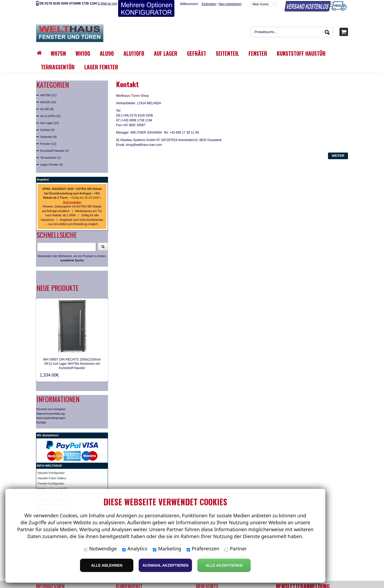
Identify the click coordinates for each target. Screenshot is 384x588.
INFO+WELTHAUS (49, 466)
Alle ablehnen (107, 565)
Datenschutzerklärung (50, 414)
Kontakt (41, 422)
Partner (236, 549)
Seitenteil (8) (49, 137)
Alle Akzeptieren (224, 565)
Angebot (43, 179)
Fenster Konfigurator (51, 483)
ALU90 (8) (47, 109)
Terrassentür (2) (51, 158)
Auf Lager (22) (50, 123)
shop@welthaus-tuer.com (144, 145)
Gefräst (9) (47, 130)
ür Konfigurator (55, 473)
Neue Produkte (58, 288)
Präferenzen (203, 549)
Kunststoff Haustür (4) (55, 151)
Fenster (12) (48, 144)
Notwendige (100, 549)
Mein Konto (261, 4)
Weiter (338, 156)
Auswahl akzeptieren (165, 565)
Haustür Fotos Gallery (52, 478)
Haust (41, 473)
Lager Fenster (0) (52, 165)
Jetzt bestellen (72, 202)
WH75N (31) (48, 95)
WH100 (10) (48, 102)
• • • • (72, 193)
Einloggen (209, 4)
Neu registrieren (230, 4)
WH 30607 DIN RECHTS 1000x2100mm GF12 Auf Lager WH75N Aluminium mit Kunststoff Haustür (72, 364)
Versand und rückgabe (51, 409)
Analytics (135, 549)
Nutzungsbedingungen (51, 418)
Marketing (167, 549)
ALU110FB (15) (50, 116)
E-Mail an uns (107, 3)
